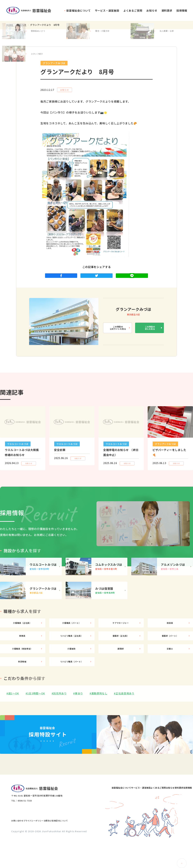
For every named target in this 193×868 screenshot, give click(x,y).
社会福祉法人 (30, 11)
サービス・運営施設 (107, 10)
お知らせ (152, 10)
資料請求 (167, 10)
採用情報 (182, 10)
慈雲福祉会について (78, 10)
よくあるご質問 (133, 10)
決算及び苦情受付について (73, 847)
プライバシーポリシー (43, 847)
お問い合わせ (20, 847)
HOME (10, 25)
